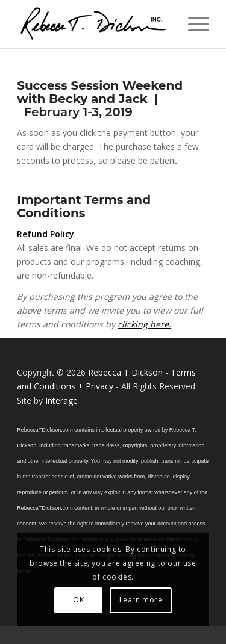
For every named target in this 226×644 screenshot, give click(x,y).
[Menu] (193, 24)
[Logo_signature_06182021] (94, 24)
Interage (61, 401)
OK (78, 600)
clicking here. (144, 324)
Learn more (141, 600)
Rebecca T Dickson (125, 372)
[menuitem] (193, 24)
